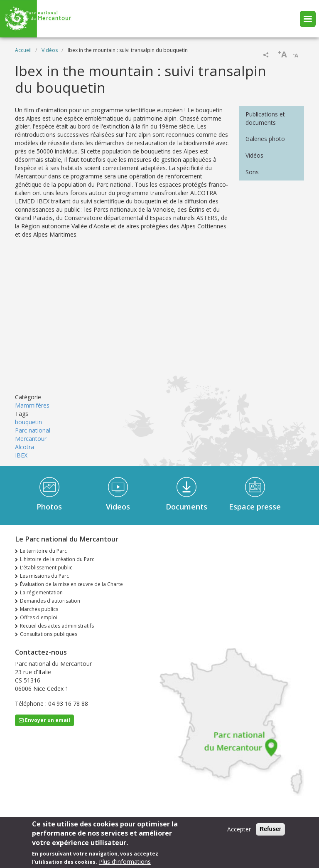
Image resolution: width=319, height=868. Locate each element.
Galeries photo (265, 139)
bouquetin (28, 422)
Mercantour (31, 439)
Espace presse (255, 507)
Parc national (33, 430)
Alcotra (25, 447)
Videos (118, 507)
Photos (49, 507)
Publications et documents (265, 118)
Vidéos (50, 50)
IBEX (21, 455)
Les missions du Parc (44, 576)
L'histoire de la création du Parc (57, 559)
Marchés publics (39, 609)
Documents (186, 507)
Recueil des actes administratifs (57, 626)
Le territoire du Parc (43, 551)
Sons (252, 172)
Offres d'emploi (39, 617)
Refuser (270, 829)
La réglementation (41, 592)
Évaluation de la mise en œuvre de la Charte (71, 584)
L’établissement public (46, 568)
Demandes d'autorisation (50, 601)
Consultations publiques (49, 634)
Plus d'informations (125, 862)
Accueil (23, 50)
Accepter (239, 829)
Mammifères (32, 405)
